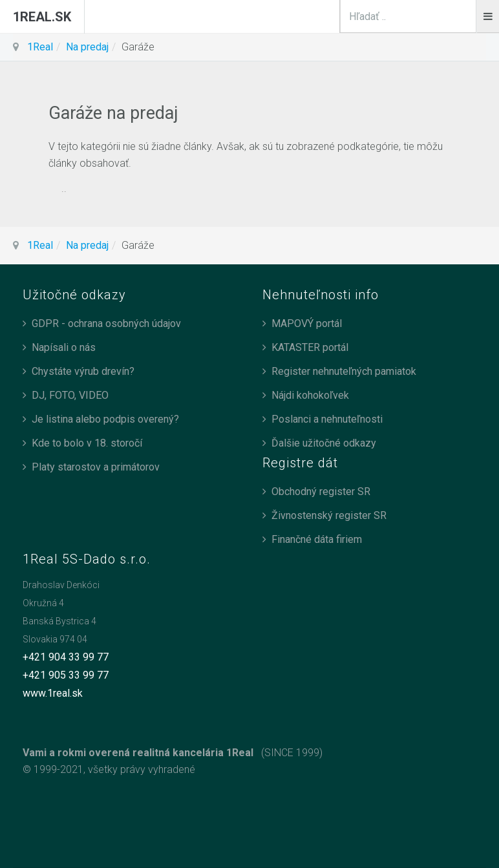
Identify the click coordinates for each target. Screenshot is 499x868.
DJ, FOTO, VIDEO (70, 395)
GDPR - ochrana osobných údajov (106, 323)
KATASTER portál (310, 347)
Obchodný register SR (321, 492)
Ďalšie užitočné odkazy (324, 443)
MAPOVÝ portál (307, 323)
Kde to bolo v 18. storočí (87, 443)
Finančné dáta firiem (317, 539)
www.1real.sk (53, 693)
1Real (40, 47)
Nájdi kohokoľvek (310, 395)
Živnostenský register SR (329, 515)
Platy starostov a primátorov (96, 467)
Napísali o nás (64, 347)
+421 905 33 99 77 (66, 675)
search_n (477, 0)
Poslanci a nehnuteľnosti (327, 419)
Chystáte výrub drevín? (83, 371)
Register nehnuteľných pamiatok (344, 371)
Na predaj (87, 47)
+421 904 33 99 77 (66, 657)
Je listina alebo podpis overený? (105, 419)
